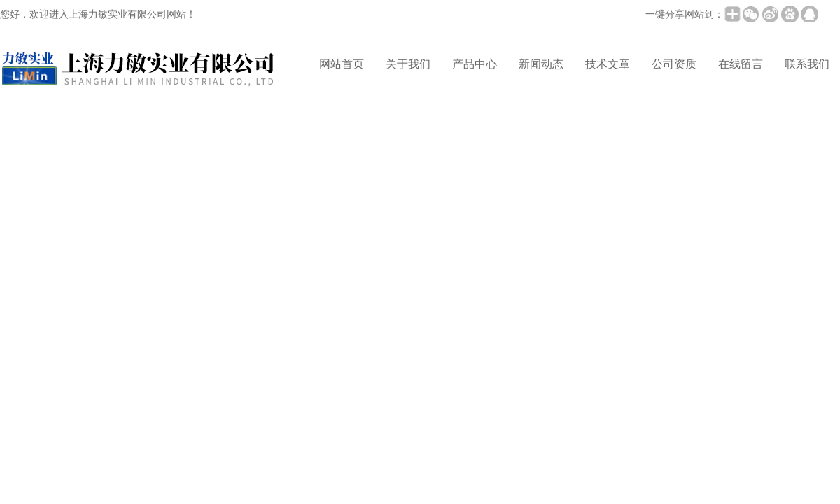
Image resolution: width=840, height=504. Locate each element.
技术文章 (608, 64)
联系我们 (807, 64)
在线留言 (741, 64)
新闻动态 (541, 64)
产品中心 (475, 64)
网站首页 (342, 64)
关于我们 (408, 64)
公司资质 (674, 64)
